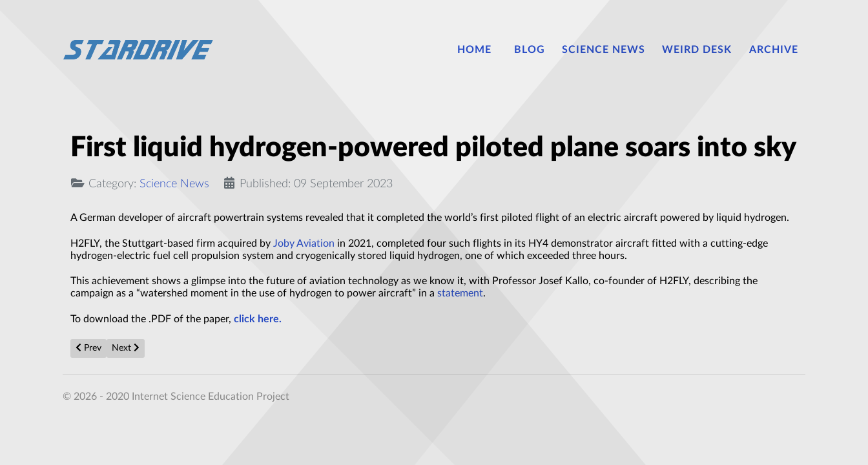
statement (460, 293)
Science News (174, 184)
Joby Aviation (304, 243)
